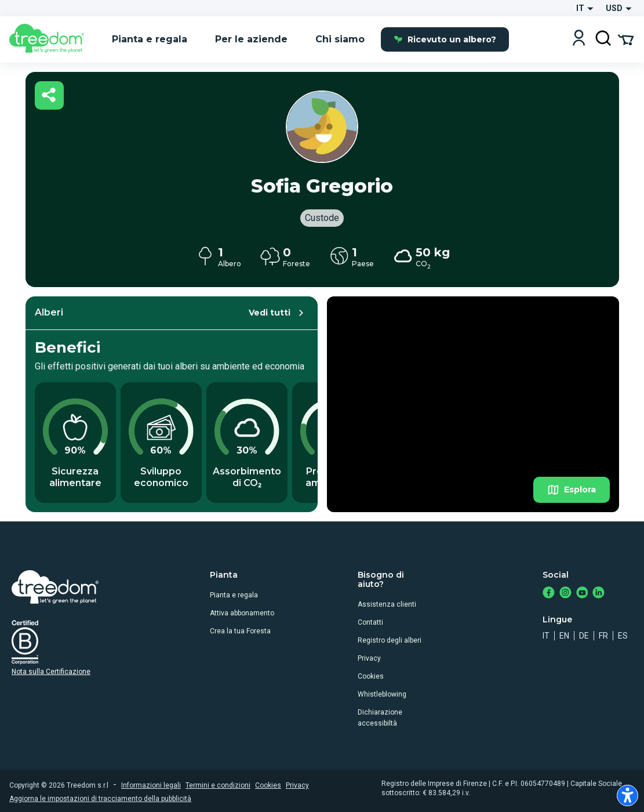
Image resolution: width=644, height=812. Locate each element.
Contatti (370, 622)
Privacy (369, 658)
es (623, 636)
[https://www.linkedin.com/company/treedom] (598, 594)
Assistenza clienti (387, 604)
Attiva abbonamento (242, 613)
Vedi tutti (278, 313)
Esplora (572, 490)
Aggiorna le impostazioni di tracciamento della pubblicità (100, 799)
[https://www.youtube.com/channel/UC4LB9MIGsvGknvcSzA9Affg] (582, 594)
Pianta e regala (234, 595)
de (584, 636)
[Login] (579, 39)
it (546, 636)
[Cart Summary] (626, 39)
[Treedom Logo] (51, 39)
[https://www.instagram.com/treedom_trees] (565, 594)
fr (603, 636)
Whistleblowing (382, 694)
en (564, 636)
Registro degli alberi (390, 640)
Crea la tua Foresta (240, 631)
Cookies (371, 676)
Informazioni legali (151, 785)
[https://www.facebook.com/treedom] (549, 594)
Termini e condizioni (218, 785)
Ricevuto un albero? (445, 39)
